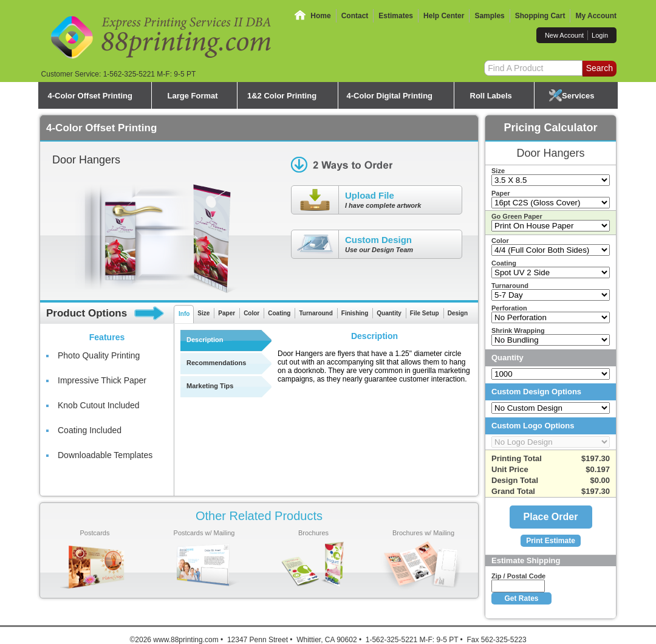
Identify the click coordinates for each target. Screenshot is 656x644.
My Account (596, 16)
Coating (279, 313)
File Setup (425, 313)
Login (600, 35)
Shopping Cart (540, 16)
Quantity (389, 313)
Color (251, 313)
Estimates (396, 16)
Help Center (444, 16)
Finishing (355, 313)
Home (320, 16)
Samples (489, 16)
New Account (564, 35)
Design (458, 313)
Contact (355, 16)
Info (184, 314)
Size (203, 313)
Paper (227, 313)
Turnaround (316, 313)
